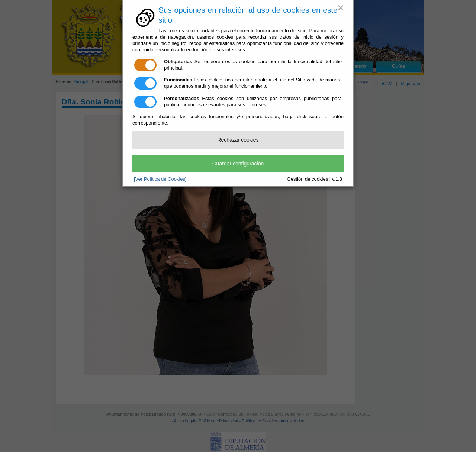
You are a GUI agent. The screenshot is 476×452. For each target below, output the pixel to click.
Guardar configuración (238, 164)
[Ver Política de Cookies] (160, 179)
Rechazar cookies (238, 140)
